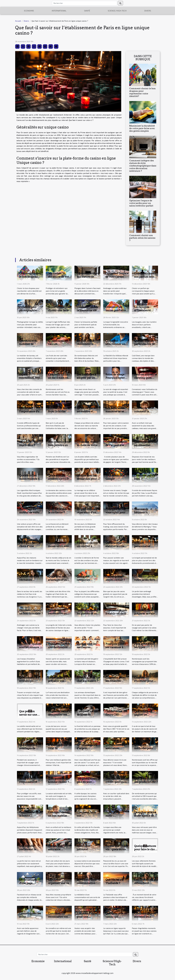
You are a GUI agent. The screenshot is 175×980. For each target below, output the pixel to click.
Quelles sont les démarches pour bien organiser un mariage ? (88, 480)
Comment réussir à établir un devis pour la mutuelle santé (116, 615)
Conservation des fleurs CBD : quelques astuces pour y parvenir (116, 716)
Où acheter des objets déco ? (28, 444)
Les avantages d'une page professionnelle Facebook (29, 885)
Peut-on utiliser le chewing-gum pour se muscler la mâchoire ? (146, 379)
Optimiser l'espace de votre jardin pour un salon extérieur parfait (141, 203)
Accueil (18, 21)
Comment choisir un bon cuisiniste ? (31, 612)
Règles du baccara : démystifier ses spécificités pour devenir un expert (60, 716)
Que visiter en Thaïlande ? (114, 881)
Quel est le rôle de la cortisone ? (59, 511)
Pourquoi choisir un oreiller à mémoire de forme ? (88, 548)
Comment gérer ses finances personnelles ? (115, 681)
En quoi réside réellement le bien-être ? (86, 344)
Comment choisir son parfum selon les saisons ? (142, 238)
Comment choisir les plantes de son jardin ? (88, 614)
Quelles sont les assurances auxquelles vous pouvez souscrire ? (117, 750)
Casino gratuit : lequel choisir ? (115, 578)
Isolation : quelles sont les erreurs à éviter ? (30, 647)
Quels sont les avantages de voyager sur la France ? (28, 750)
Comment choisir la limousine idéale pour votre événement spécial (89, 312)
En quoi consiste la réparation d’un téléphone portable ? (88, 514)
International (59, 11)
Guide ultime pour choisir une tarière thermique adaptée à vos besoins (60, 312)
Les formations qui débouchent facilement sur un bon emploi (146, 885)
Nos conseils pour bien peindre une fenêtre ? (59, 445)
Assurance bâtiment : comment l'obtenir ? (88, 851)
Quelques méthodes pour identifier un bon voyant (145, 750)
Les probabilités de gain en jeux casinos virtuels (89, 782)
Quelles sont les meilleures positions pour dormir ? (87, 649)
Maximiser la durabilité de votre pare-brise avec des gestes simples (142, 128)
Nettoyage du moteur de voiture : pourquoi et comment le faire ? (31, 514)
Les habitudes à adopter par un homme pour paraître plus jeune (88, 379)
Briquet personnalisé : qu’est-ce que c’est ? (146, 548)
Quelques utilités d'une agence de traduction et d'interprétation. (145, 817)
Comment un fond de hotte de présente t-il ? (88, 715)
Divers (148, 11)
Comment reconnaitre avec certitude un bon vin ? (59, 548)
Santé (87, 11)
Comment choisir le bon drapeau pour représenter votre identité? (142, 92)
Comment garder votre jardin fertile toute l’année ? (146, 580)
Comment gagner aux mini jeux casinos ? (145, 917)
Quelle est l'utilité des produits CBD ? (146, 780)
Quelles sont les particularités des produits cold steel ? (146, 346)
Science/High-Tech (117, 11)
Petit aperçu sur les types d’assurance (144, 647)
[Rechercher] (84, 3)
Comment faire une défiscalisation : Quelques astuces (88, 817)
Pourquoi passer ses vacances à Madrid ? (116, 647)
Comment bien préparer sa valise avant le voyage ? (145, 614)
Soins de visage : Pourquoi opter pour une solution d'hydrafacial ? (117, 379)
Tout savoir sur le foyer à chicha (59, 410)
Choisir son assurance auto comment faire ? (57, 851)
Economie (29, 11)
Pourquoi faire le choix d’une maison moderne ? (31, 546)
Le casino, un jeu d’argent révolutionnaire (87, 748)
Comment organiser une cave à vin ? (60, 883)
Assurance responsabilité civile (28, 782)
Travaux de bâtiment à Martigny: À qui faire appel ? (144, 514)
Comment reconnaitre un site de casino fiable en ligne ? (58, 615)
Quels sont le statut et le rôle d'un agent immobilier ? (115, 548)
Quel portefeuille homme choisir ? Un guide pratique (59, 782)
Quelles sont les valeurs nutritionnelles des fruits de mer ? (59, 346)
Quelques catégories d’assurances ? (86, 580)
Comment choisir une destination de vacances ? (60, 647)
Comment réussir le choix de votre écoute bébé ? (88, 445)
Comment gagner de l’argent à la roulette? (116, 445)
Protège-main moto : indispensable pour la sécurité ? (116, 817)
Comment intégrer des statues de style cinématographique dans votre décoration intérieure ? (143, 166)
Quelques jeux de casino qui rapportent (116, 917)
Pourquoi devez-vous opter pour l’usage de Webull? (116, 514)
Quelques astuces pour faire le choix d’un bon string (146, 849)
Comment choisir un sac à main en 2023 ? (59, 378)
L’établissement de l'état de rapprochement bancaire (60, 750)
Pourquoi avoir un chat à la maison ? (88, 679)
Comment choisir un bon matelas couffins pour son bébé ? (59, 817)
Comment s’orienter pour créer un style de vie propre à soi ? (145, 683)
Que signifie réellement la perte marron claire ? (28, 851)
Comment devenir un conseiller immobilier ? (146, 445)
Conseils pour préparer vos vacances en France (57, 683)
